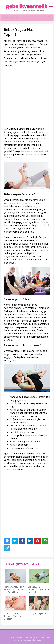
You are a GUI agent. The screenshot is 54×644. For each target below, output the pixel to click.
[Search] (49, 18)
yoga (19, 229)
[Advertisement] (27, 97)
